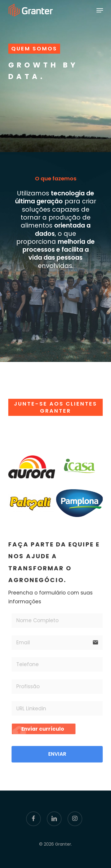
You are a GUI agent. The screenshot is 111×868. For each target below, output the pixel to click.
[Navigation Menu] (100, 10)
